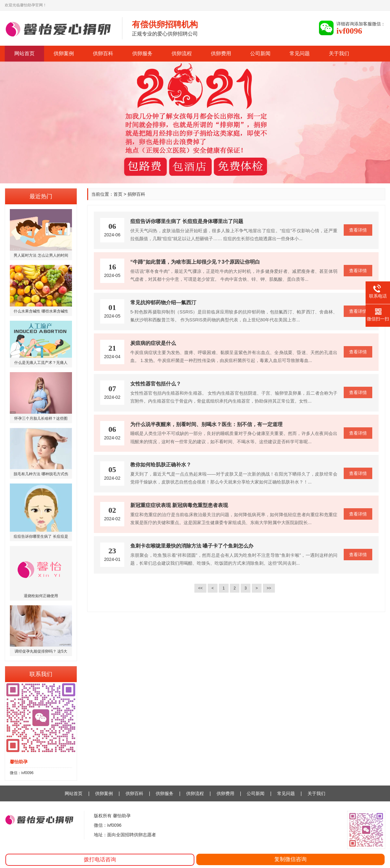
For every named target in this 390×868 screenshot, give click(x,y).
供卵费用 (221, 53)
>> (269, 588)
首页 (118, 194)
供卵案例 (64, 53)
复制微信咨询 (290, 859)
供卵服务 (142, 53)
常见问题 (300, 53)
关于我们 (339, 53)
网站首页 (24, 53)
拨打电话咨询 (100, 860)
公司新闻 (260, 53)
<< (200, 588)
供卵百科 (103, 53)
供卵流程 (182, 53)
